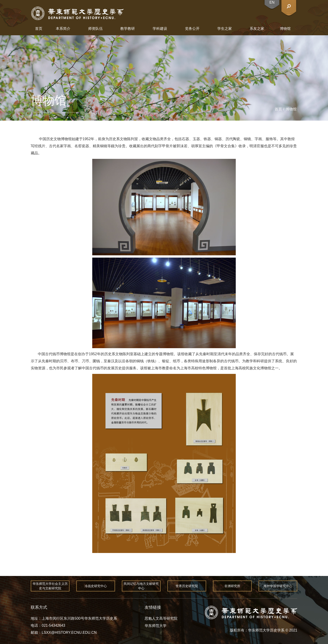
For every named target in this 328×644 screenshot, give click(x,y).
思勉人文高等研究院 (161, 618)
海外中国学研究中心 (278, 586)
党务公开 (192, 29)
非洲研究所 (232, 586)
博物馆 (285, 29)
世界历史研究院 (187, 586)
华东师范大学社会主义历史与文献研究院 (50, 586)
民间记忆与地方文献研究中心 (141, 586)
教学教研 (128, 29)
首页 (39, 29)
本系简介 (63, 29)
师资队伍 (95, 29)
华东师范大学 (156, 626)
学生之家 (225, 29)
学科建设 (160, 29)
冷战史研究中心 (96, 586)
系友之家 (257, 29)
